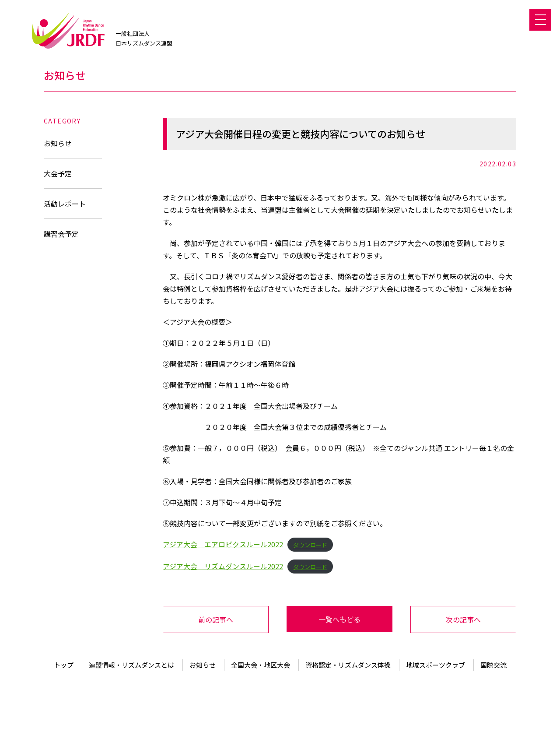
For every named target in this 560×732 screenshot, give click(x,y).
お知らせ (58, 143)
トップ (64, 665)
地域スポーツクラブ (436, 665)
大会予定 (58, 173)
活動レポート (65, 204)
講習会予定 (61, 234)
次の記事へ (463, 619)
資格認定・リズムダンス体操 (348, 665)
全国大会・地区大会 (261, 665)
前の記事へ (216, 619)
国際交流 (493, 665)
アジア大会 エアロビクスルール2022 (223, 544)
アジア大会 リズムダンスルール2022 (223, 566)
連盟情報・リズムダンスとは (131, 665)
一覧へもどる (339, 619)
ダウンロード (310, 545)
